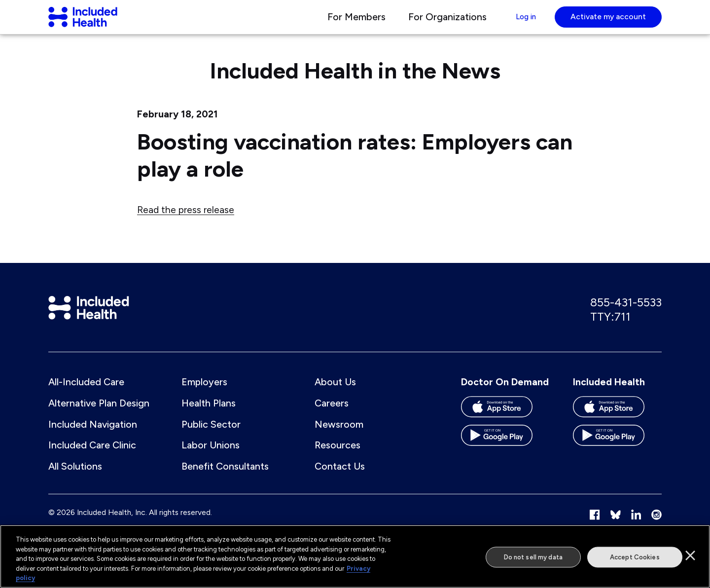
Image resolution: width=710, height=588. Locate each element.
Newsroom (339, 438)
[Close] (690, 555)
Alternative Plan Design (99, 416)
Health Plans (209, 416)
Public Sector (211, 438)
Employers (204, 395)
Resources (337, 459)
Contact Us (340, 479)
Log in (520, 22)
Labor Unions (211, 459)
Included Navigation (93, 438)
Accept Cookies (635, 557)
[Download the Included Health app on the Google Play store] (617, 452)
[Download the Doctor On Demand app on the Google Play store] (505, 452)
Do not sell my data (533, 557)
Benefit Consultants (225, 479)
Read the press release (186, 220)
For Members (345, 22)
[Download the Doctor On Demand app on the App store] (505, 424)
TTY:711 (610, 329)
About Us (335, 395)
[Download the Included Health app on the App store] (617, 424)
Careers (332, 416)
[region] (355, 556)
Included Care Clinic (92, 459)
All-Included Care (86, 395)
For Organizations (436, 22)
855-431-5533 (626, 314)
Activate (608, 22)
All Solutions (75, 479)
